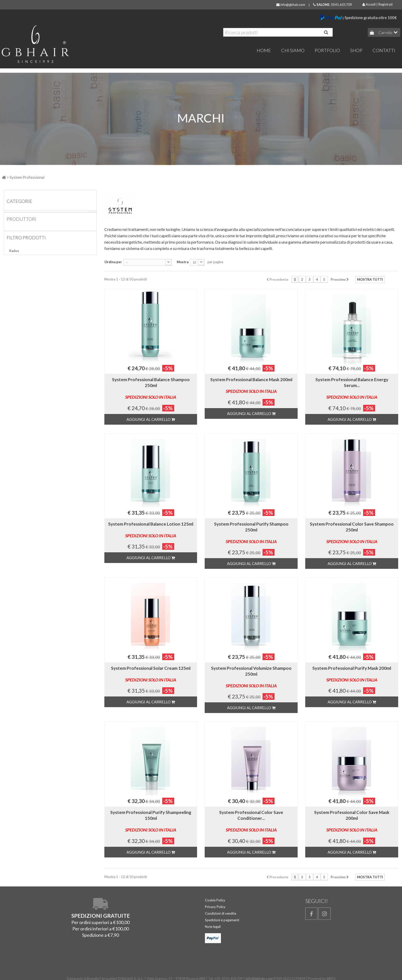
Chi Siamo (293, 50)
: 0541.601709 (333, 5)
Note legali (213, 927)
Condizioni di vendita (221, 913)
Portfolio (327, 50)
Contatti (384, 50)
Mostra (183, 262)
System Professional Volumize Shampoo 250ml (251, 677)
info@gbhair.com (291, 5)
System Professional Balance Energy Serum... (352, 388)
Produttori (21, 228)
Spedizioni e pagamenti (222, 920)
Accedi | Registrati (377, 4)
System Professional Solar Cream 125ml (151, 674)
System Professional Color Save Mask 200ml (352, 821)
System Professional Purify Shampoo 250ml (251, 533)
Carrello (385, 32)
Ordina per (113, 262)
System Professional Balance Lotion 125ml (151, 530)
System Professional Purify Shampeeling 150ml (151, 821)
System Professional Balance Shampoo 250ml (151, 388)
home (264, 50)
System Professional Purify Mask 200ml (352, 674)
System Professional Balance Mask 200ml (251, 385)
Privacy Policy (215, 907)
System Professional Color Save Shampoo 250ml (352, 533)
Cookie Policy (215, 900)
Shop (356, 50)
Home (14, 215)
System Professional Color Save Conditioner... (251, 821)
